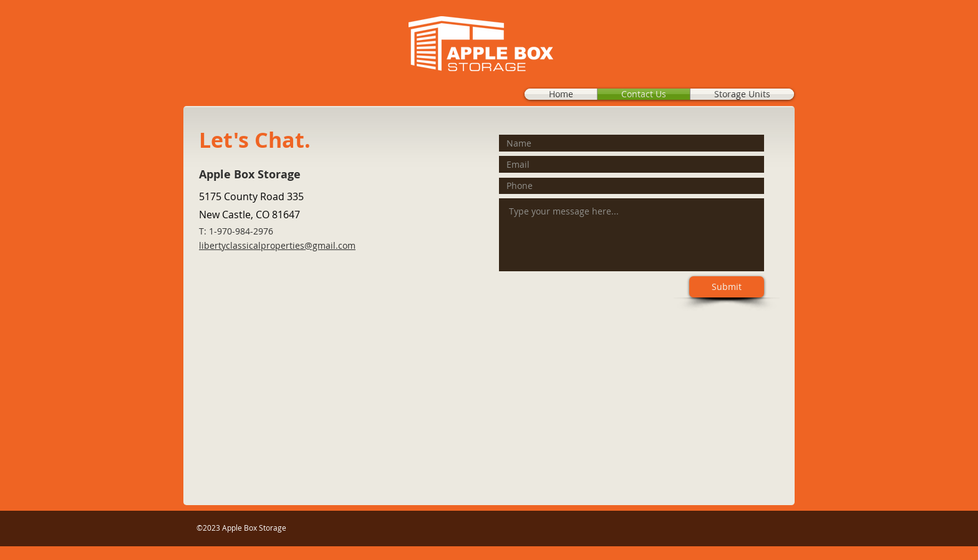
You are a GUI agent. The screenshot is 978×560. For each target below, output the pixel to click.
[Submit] (727, 287)
